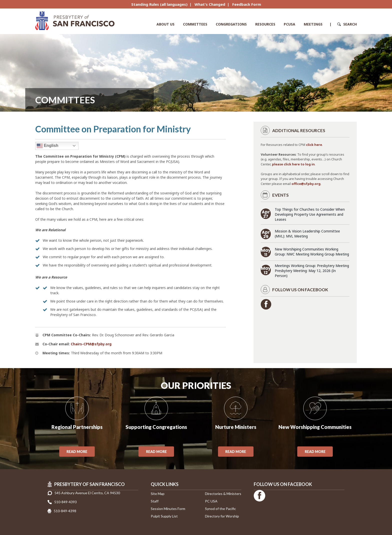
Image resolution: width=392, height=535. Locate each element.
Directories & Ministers (223, 494)
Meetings (313, 24)
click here (314, 145)
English (47, 146)
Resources (265, 24)
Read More (77, 452)
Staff (155, 501)
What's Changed (210, 4)
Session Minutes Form (168, 509)
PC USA (211, 501)
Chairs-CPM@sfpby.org (91, 344)
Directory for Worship (222, 516)
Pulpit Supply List (164, 516)
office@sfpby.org (306, 184)
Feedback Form (247, 4)
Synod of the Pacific (220, 509)
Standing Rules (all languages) (159, 4)
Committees (195, 24)
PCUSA (289, 24)
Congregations (231, 24)
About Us (165, 24)
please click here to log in (293, 164)
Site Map (158, 494)
